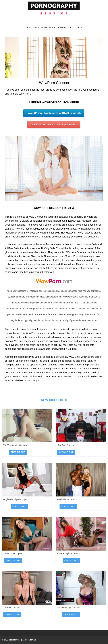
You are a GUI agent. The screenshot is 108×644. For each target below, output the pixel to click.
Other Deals (66, 27)
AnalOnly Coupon (66, 445)
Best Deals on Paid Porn (40, 27)
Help (79, 27)
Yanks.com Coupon (13, 553)
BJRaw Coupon (12, 608)
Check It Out (18, 452)
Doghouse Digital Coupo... (16, 499)
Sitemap (32, 640)
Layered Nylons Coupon (69, 553)
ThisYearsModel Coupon (15, 445)
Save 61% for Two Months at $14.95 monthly (54, 113)
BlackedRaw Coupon (67, 499)
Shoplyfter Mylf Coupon (68, 608)
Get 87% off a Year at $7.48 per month (54, 125)
